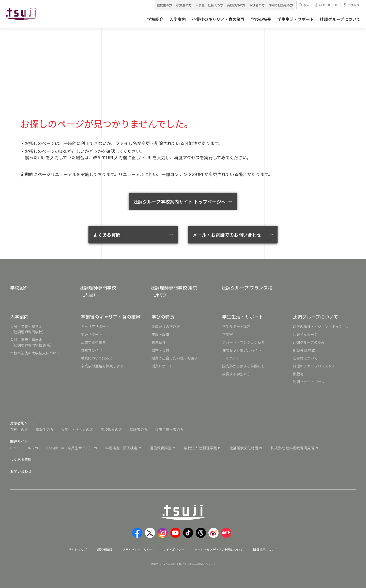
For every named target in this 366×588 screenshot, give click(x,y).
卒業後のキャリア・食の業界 (111, 317)
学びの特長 (163, 317)
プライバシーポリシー (138, 549)
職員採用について (265, 549)
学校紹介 (19, 288)
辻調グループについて (315, 317)
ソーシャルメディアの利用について (219, 549)
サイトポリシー (174, 549)
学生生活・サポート (243, 317)
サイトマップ (78, 549)
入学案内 (19, 317)
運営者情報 (104, 549)
